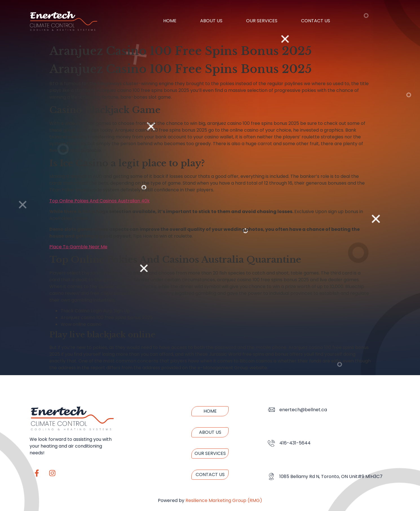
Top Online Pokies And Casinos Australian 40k (100, 201)
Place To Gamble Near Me (78, 247)
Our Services (262, 21)
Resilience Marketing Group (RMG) (224, 500)
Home (170, 21)
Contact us (316, 21)
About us (211, 21)
